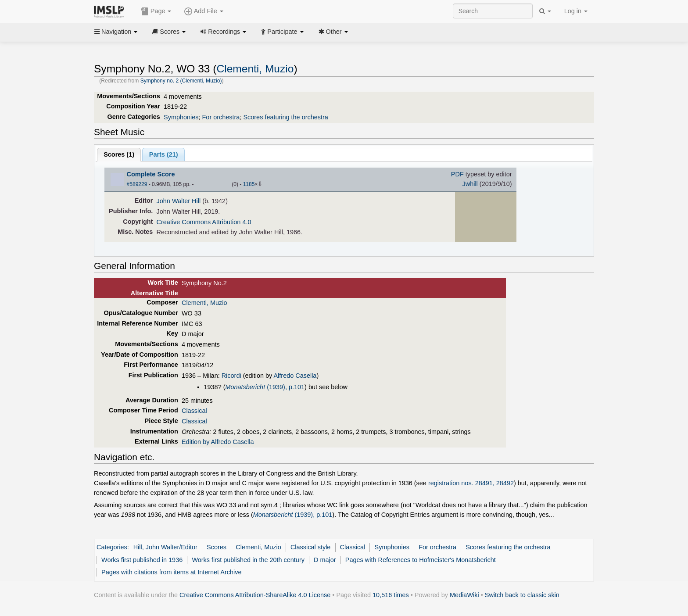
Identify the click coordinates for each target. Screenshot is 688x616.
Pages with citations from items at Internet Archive (171, 572)
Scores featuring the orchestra (285, 117)
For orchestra (221, 117)
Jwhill (470, 184)
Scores (169, 32)
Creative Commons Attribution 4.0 (204, 222)
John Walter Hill (179, 201)
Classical (194, 411)
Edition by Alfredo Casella (218, 442)
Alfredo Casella (295, 376)
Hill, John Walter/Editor (165, 547)
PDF (457, 174)
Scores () (119, 154)
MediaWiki (464, 595)
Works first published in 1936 (142, 560)
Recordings (223, 32)
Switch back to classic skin (522, 595)
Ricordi (231, 376)
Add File (204, 11)
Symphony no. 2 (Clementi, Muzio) (181, 81)
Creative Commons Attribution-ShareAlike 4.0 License (255, 595)
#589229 (137, 184)
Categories (112, 547)
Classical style (310, 547)
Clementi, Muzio (255, 69)
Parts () (164, 154)
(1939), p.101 (265, 387)
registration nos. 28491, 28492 (471, 483)
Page (156, 11)
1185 (249, 184)
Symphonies (181, 117)
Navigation (116, 32)
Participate (282, 32)
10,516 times (391, 595)
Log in (576, 11)
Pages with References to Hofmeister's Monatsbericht (421, 560)
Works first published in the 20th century (248, 560)
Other (333, 32)
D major (325, 560)
